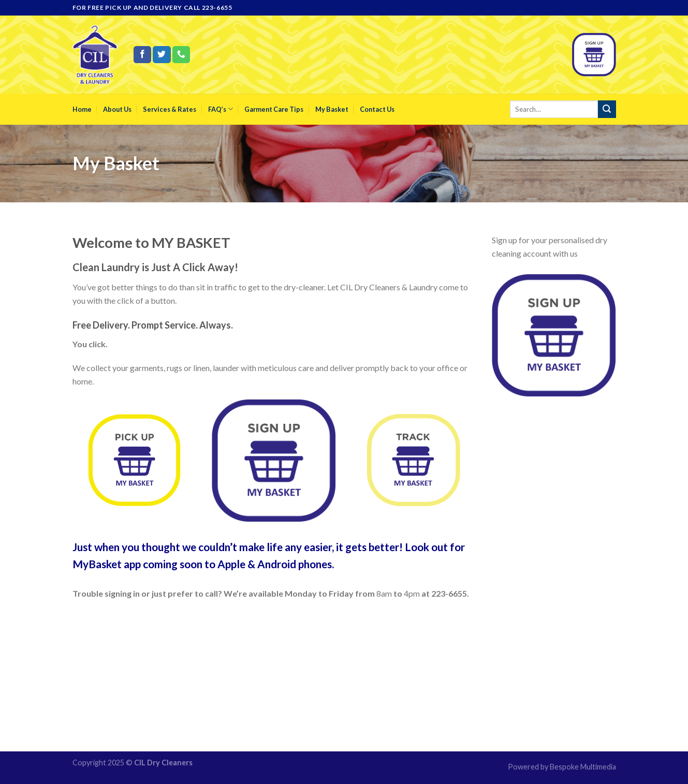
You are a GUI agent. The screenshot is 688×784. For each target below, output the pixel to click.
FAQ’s (221, 109)
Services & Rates (170, 109)
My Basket (332, 109)
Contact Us (377, 109)
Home (82, 109)
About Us (117, 109)
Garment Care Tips (274, 109)
